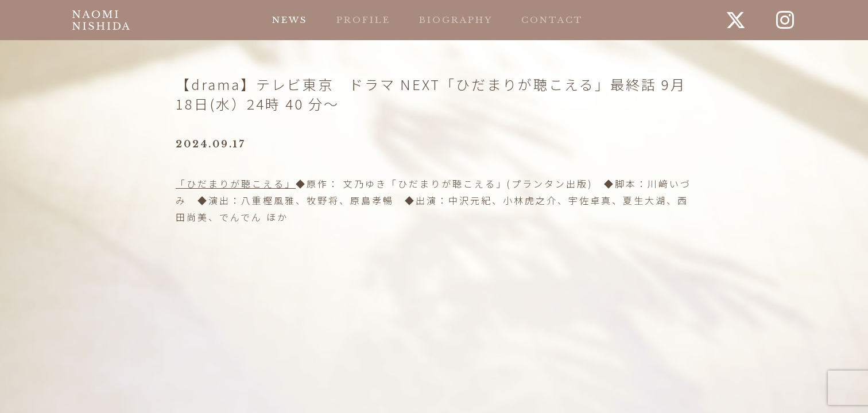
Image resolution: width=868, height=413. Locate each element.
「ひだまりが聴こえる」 (236, 184)
